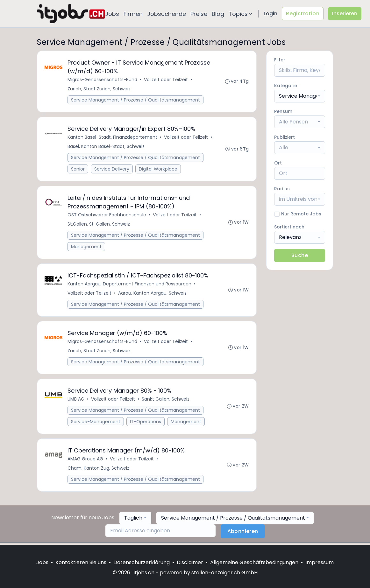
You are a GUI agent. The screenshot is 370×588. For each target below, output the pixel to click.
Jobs (112, 14)
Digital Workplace (158, 170)
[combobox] (300, 96)
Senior (78, 170)
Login (270, 14)
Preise (199, 14)
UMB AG (76, 401)
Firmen (133, 14)
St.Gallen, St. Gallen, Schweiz (99, 225)
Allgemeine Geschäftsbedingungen (254, 562)
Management (87, 248)
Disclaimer (190, 562)
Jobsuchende (167, 14)
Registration (303, 14)
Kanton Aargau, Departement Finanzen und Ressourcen (130, 285)
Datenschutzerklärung (142, 562)
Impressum (320, 562)
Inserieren (345, 14)
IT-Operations (146, 423)
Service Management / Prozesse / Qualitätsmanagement (136, 100)
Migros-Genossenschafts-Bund (103, 80)
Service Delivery (112, 170)
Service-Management (96, 423)
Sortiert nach (289, 227)
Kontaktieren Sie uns (81, 562)
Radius (282, 189)
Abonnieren (243, 533)
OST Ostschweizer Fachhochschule (107, 216)
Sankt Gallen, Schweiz (166, 401)
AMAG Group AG (86, 461)
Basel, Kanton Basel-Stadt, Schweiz (106, 147)
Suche (300, 255)
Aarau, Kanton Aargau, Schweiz (153, 294)
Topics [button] (241, 14)
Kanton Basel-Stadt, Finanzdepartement (113, 138)
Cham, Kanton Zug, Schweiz (99, 470)
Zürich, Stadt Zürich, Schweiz (99, 89)
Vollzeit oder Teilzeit (166, 80)
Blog (218, 14)
